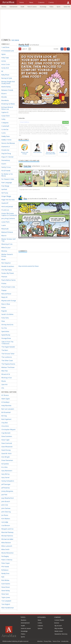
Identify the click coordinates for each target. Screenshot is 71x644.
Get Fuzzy (5, 193)
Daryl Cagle (5, 440)
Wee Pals (5, 371)
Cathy (3, 119)
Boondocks (5, 100)
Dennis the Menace (8, 143)
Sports (59, 7)
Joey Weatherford (7, 498)
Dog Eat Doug (6, 153)
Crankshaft (5, 126)
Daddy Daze (6, 136)
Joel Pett (4, 495)
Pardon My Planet (8, 273)
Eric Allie (4, 467)
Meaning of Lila (7, 244)
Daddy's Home (6, 140)
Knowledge (43, 7)
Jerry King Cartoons (8, 218)
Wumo (4, 381)
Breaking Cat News (8, 104)
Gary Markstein (7, 471)
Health (22, 7)
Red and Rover (6, 294)
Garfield (4, 189)
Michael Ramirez (7, 536)
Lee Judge (5, 522)
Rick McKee (5, 580)
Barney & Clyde (7, 78)
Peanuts (4, 277)
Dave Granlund (7, 443)
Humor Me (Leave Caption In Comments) (9, 214)
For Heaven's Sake (8, 179)
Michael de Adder (7, 539)
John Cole (5, 505)
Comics (40, 623)
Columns (40, 626)
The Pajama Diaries (8, 364)
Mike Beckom (6, 543)
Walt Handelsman (8, 608)
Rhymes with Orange (9, 301)
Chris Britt (5, 426)
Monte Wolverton (7, 553)
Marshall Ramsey (7, 532)
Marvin (4, 236)
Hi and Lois (5, 210)
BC (2, 71)
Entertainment (13, 7)
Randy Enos (5, 573)
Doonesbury (6, 160)
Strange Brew (6, 338)
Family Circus (6, 167)
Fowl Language (7, 183)
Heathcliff (5, 203)
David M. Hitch (6, 454)
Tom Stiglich (6, 604)
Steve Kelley (6, 591)
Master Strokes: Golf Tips (8, 240)
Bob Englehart (6, 419)
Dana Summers (7, 436)
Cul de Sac (5, 129)
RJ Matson (5, 570)
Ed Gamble (5, 464)
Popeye (4, 290)
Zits (3, 388)
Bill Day (4, 416)
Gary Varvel (5, 477)
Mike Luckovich (7, 546)
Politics (52, 7)
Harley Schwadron (8, 481)
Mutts (3, 259)
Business (4, 7)
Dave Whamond (7, 447)
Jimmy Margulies (7, 491)
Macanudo (5, 229)
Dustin (4, 164)
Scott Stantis (6, 584)
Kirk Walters (6, 519)
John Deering (6, 512)
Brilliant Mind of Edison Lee (7, 108)
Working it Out (7, 378)
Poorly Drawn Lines (8, 287)
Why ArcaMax (59, 628)
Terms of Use (56, 641)
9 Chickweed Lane (8, 51)
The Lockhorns (7, 357)
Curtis (4, 133)
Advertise (40, 641)
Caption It (5, 112)
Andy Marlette (6, 406)
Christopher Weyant (8, 430)
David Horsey (6, 450)
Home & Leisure (32, 7)
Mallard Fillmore (7, 232)
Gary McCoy (5, 474)
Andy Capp (5, 58)
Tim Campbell (6, 601)
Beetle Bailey (6, 87)
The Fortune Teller (8, 354)
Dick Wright (6, 457)
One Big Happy (7, 270)
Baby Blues (5, 75)
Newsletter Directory (61, 634)
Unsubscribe (65, 641)
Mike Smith (5, 549)
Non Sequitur (6, 263)
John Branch (6, 501)
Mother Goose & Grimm (7, 255)
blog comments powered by (29, 266)
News (39, 620)
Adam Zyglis (6, 399)
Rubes (4, 307)
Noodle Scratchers (8, 266)
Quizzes (40, 628)
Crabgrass (5, 123)
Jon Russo (5, 515)
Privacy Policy (48, 641)
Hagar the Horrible (8, 200)
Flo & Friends (6, 171)
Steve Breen (6, 587)
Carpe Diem (6, 116)
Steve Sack (5, 594)
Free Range (5, 186)
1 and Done (5, 47)
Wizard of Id (6, 374)
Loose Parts (5, 222)
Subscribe (65, 122)
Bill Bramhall (6, 412)
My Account (58, 626)
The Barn (5, 350)
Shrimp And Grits (7, 325)
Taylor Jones (6, 597)
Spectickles (5, 331)
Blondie (4, 97)
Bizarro (4, 94)
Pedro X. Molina (7, 560)
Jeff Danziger (6, 484)
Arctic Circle (6, 64)
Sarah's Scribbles (7, 314)
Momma (4, 251)
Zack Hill (4, 385)
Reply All (4, 297)
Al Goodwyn (5, 402)
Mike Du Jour (6, 248)
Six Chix (4, 328)
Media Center (59, 631)
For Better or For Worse (7, 175)
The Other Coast (7, 361)
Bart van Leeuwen (8, 409)
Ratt (3, 577)
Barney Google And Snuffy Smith (8, 83)
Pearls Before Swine (8, 280)
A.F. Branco (5, 395)
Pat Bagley (5, 556)
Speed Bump (6, 335)
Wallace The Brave (8, 367)
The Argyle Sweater (8, 347)
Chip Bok (5, 423)
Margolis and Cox (7, 529)
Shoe (3, 321)
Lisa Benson (6, 525)
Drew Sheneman (7, 460)
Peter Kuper (6, 563)
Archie (4, 61)
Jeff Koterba (6, 488)
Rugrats (4, 311)
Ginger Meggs (6, 196)
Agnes (4, 54)
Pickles (4, 283)
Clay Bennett (6, 433)
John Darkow (6, 508)
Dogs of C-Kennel (7, 157)
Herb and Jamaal (7, 207)
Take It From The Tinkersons (7, 343)
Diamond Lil (6, 147)
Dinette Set (5, 150)
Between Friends (7, 90)
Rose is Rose (6, 304)
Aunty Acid (5, 68)
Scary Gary (5, 318)
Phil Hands (5, 567)
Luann (4, 225)
